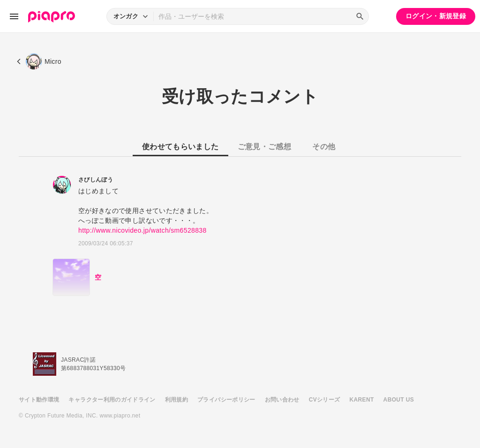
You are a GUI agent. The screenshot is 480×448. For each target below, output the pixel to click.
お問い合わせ (282, 400)
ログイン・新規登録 (436, 16)
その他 (324, 147)
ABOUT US (399, 400)
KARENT (362, 400)
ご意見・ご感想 (264, 147)
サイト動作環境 (39, 400)
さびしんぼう (96, 180)
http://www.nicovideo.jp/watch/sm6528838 (142, 230)
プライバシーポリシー (226, 400)
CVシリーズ (325, 400)
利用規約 (176, 400)
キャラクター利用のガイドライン (112, 400)
